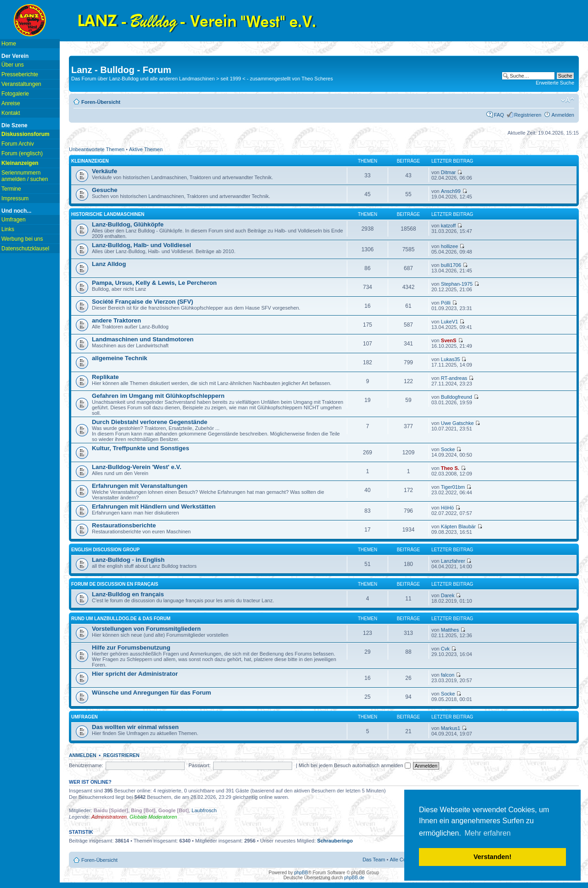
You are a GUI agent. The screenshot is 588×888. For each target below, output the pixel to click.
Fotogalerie (15, 94)
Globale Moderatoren (153, 817)
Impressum (15, 198)
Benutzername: (86, 765)
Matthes (450, 630)
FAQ (499, 115)
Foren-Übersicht (101, 102)
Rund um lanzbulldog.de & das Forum (121, 619)
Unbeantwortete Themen (97, 149)
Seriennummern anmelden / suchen (25, 176)
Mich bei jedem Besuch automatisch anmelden (355, 765)
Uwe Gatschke (458, 423)
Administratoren (109, 817)
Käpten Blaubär (458, 526)
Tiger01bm (453, 487)
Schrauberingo (335, 841)
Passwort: (199, 765)
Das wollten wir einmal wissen (135, 727)
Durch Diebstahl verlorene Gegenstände (150, 422)
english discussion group (105, 550)
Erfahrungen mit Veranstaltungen (140, 486)
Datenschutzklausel (25, 249)
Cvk (445, 649)
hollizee (449, 246)
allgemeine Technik (120, 358)
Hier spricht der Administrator (135, 674)
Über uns (13, 65)
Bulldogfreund (457, 397)
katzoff (448, 226)
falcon (448, 675)
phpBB (301, 873)
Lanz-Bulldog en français (128, 594)
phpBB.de (354, 878)
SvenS (449, 340)
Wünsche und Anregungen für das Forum (152, 693)
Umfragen (14, 220)
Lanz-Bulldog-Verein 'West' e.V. (137, 467)
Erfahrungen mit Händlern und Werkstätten (154, 506)
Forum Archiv (18, 144)
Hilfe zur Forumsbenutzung (131, 648)
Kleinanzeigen (90, 161)
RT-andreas (454, 378)
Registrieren (528, 115)
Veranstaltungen (21, 84)
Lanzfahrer (453, 561)
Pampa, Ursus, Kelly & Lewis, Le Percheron (154, 283)
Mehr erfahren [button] (488, 833)
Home (9, 44)
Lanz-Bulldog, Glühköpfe (128, 224)
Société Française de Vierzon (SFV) (142, 302)
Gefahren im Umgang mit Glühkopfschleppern (158, 396)
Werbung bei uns (22, 239)
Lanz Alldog (109, 264)
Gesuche (105, 190)
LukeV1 (449, 322)
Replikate (105, 377)
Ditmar (448, 172)
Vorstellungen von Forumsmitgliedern (146, 629)
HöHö (447, 508)
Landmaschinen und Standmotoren (143, 339)
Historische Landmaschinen (108, 214)
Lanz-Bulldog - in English (128, 560)
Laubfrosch (204, 810)
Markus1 (451, 728)
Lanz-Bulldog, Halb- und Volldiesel (141, 245)
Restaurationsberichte (124, 525)
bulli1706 (451, 265)
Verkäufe (105, 171)
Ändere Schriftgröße (568, 100)
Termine (11, 189)
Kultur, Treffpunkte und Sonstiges (141, 448)
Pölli (446, 303)
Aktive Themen (146, 149)
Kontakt (11, 113)
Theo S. (450, 468)
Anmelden (563, 115)
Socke (448, 449)
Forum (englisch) (22, 153)
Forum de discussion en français (115, 584)
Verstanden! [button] (492, 857)
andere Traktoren (116, 320)
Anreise (11, 103)
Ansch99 (451, 191)
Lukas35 (451, 359)
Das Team (374, 860)
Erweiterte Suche (555, 83)
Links (8, 229)
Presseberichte (20, 74)
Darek (448, 595)
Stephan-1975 (457, 284)
